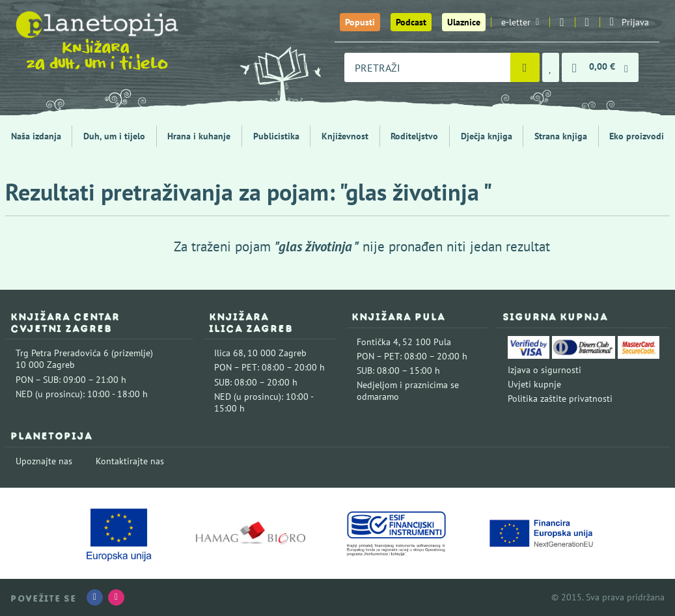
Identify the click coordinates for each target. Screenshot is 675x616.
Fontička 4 (378, 342)
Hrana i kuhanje (199, 136)
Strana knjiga (561, 136)
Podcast (411, 22)
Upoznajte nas (44, 461)
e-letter (520, 22)
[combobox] (427, 67)
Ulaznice (464, 22)
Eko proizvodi (637, 136)
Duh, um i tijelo (114, 136)
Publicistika (276, 136)
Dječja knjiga (487, 136)
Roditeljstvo (414, 136)
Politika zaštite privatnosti (560, 399)
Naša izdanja (36, 136)
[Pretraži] (525, 67)
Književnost (345, 136)
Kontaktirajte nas (130, 461)
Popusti (360, 22)
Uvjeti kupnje (534, 384)
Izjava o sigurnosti (544, 370)
